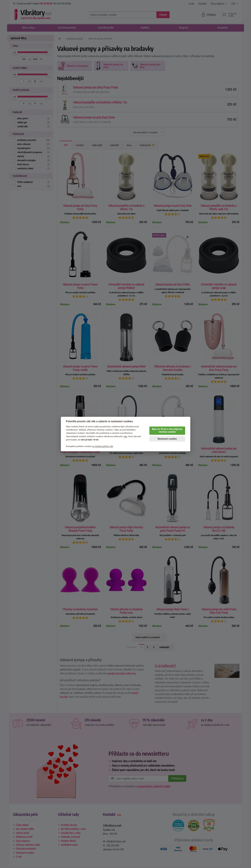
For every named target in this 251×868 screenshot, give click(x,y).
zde (125, 436)
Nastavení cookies (167, 439)
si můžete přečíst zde (103, 446)
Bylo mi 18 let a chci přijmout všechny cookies (167, 431)
